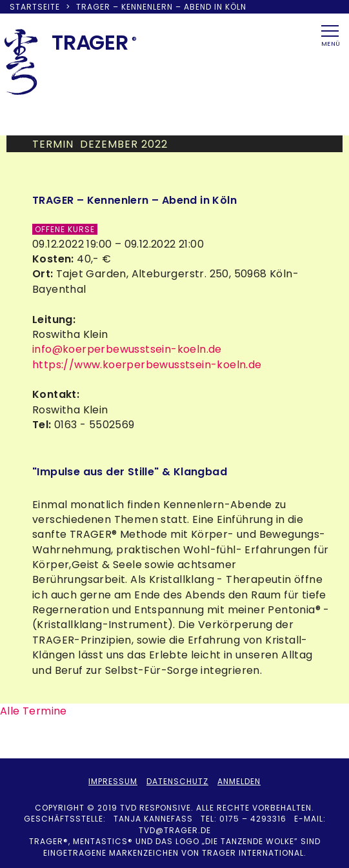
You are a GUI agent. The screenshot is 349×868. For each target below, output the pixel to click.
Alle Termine (34, 711)
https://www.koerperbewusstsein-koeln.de (147, 365)
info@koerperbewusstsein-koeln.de (127, 349)
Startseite (35, 7)
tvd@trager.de (175, 830)
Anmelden (239, 781)
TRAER (90, 42)
